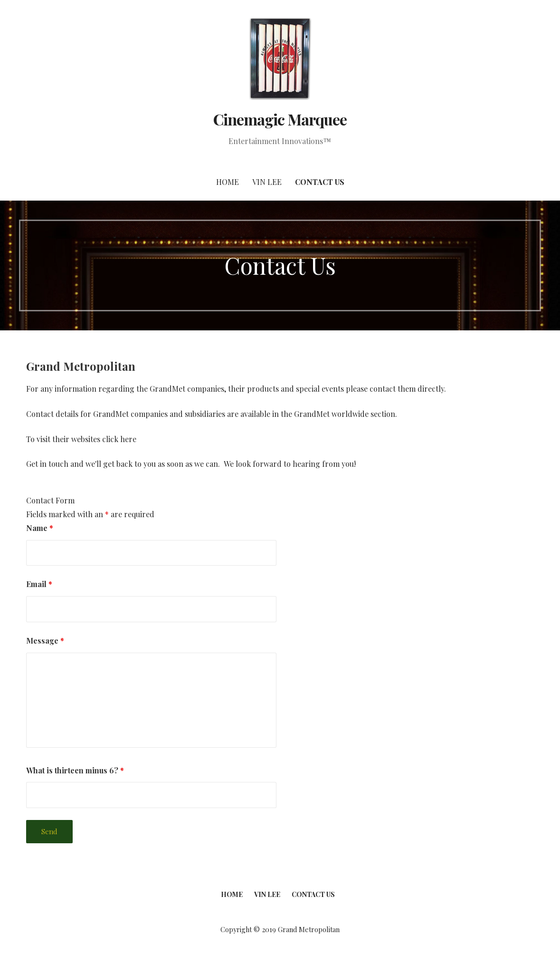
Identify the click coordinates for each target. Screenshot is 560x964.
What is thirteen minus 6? (75, 770)
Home (228, 182)
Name (40, 528)
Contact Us (320, 182)
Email (39, 584)
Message (45, 641)
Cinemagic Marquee (280, 119)
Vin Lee (267, 182)
